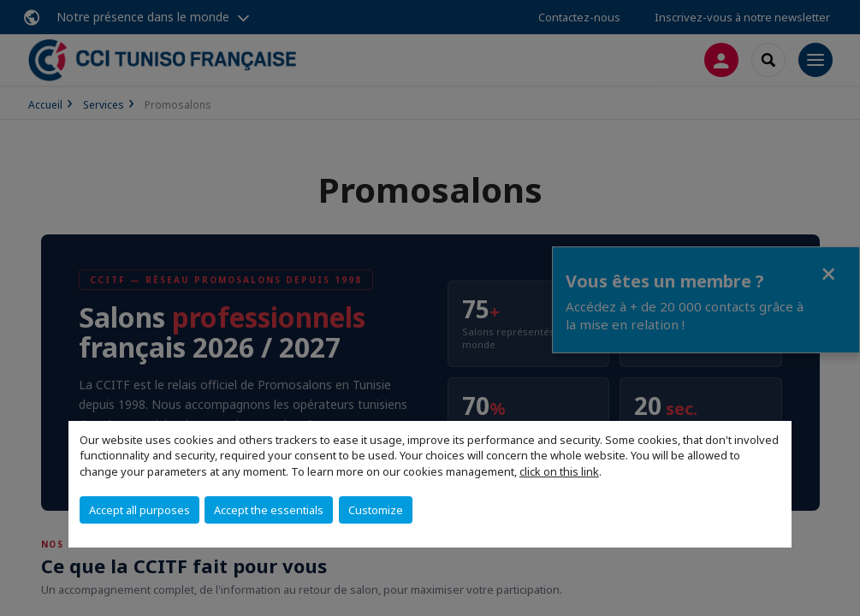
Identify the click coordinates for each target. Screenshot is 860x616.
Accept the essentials (269, 510)
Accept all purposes (139, 510)
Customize (376, 510)
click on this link (559, 471)
